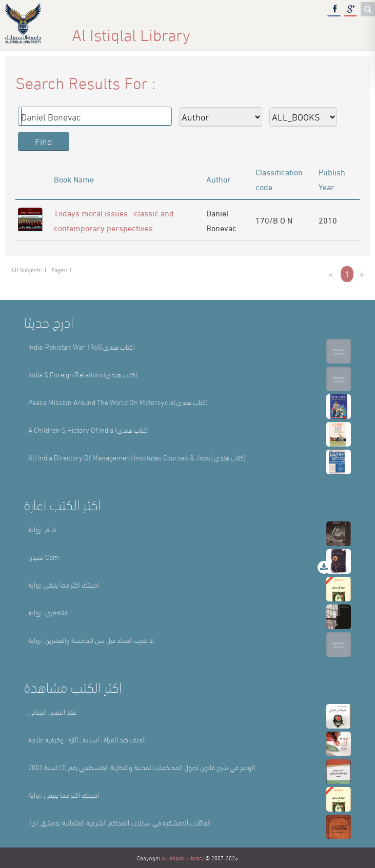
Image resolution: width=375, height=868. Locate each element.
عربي (350, 31)
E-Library (292, 31)
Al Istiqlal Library (183, 858)
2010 (328, 220)
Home (81, 31)
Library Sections (211, 31)
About (137, 31)
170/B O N (274, 220)
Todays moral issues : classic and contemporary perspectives (114, 220)
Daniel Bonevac (221, 220)
